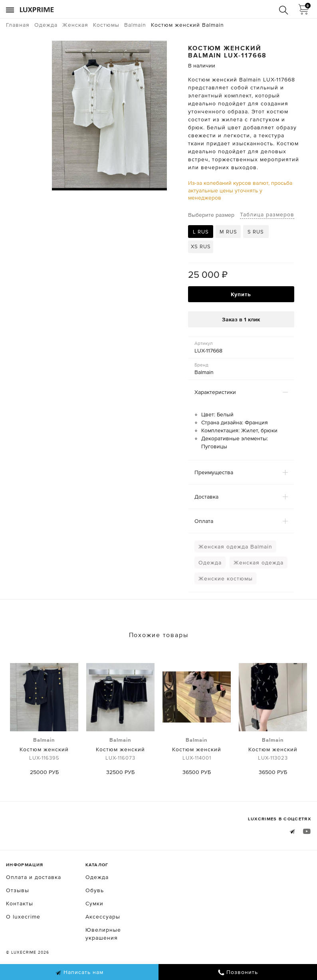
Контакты (20, 903)
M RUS (228, 232)
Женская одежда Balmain (235, 546)
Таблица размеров (267, 214)
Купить (241, 294)
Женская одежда (259, 562)
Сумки (94, 903)
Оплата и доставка (34, 877)
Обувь (95, 890)
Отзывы (18, 890)
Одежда (210, 562)
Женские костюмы (226, 578)
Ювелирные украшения (103, 934)
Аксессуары (103, 917)
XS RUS (201, 246)
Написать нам (79, 972)
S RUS (256, 232)
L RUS (201, 232)
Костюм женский (44, 749)
